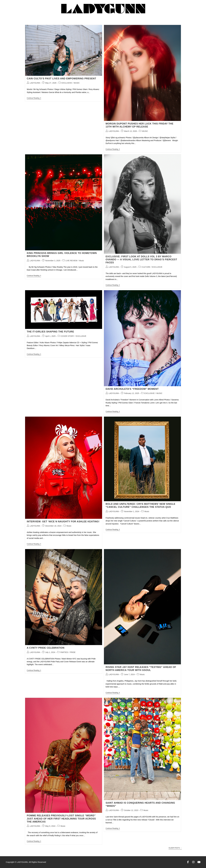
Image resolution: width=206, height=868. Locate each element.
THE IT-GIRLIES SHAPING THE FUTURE (50, 332)
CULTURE (146, 267)
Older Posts (175, 848)
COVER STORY (67, 336)
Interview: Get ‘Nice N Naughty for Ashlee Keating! (63, 522)
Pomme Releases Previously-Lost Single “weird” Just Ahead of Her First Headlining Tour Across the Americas (61, 819)
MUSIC (77, 83)
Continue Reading (34, 98)
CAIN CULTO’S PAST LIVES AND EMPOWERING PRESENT (61, 79)
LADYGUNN (35, 83)
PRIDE (73, 652)
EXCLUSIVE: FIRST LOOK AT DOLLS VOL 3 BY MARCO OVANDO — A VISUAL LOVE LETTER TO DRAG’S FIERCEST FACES (141, 260)
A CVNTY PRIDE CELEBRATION (46, 648)
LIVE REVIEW (71, 261)
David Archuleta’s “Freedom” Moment (132, 389)
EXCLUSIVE (67, 83)
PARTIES (64, 652)
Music (82, 261)
